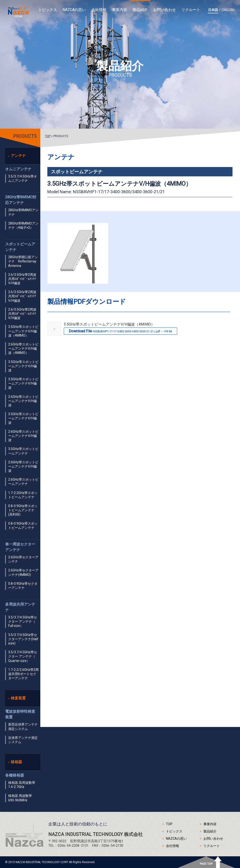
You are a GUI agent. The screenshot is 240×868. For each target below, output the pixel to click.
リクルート (191, 10)
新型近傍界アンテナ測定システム (23, 726)
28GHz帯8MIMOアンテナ (23, 212)
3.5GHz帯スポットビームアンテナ (23, 451)
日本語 (213, 10)
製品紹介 (140, 10)
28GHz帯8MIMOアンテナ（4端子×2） (23, 225)
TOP (48, 136)
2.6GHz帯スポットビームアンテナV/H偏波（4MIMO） (23, 349)
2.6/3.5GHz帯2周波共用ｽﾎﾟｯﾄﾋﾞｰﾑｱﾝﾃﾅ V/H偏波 (22, 279)
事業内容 (120, 10)
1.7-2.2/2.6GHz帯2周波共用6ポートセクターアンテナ (23, 674)
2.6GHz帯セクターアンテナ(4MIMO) (23, 572)
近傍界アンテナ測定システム (23, 740)
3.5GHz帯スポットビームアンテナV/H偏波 (23, 366)
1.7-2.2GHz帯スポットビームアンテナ (23, 495)
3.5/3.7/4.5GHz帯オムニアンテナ (23, 178)
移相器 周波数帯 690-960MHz (20, 798)
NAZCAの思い (74, 10)
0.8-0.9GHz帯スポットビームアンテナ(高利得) (23, 510)
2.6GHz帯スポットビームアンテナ (23, 482)
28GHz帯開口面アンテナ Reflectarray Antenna (23, 261)
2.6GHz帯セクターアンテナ (23, 559)
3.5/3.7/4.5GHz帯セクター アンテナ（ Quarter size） (23, 656)
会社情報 (99, 10)
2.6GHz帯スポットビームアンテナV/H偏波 (23, 401)
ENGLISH (228, 10)
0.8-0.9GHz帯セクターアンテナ (23, 586)
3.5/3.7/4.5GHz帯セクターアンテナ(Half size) (23, 639)
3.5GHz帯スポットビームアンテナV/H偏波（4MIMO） (23, 331)
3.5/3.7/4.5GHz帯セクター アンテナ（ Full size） (23, 621)
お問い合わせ (165, 10)
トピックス (48, 10)
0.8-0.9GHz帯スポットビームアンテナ (23, 526)
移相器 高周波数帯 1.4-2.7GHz (22, 785)
